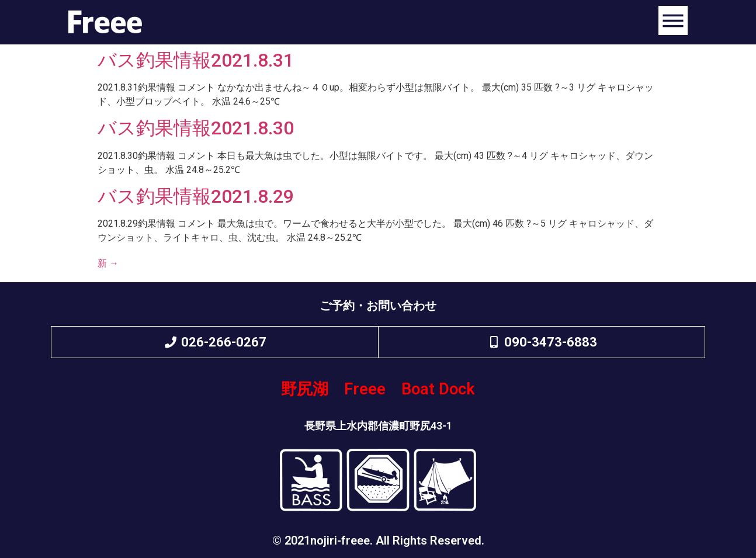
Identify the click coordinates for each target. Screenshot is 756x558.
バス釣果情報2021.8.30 (196, 128)
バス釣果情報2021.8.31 (196, 60)
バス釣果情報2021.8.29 (196, 196)
